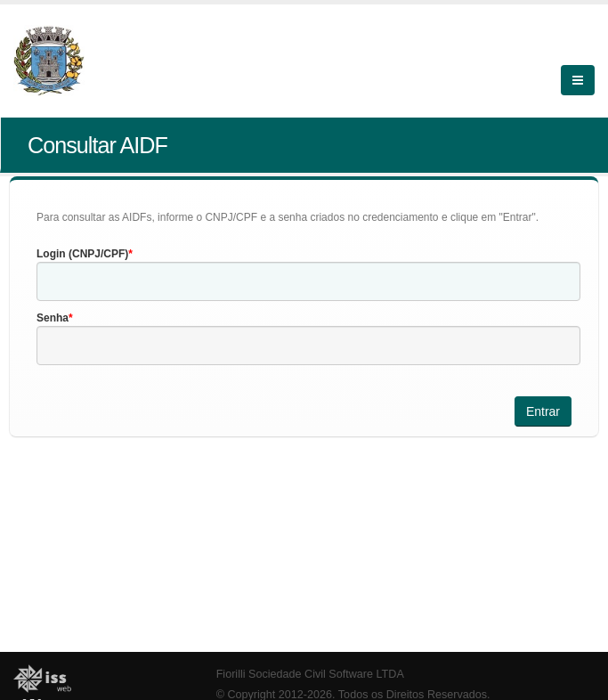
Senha (53, 318)
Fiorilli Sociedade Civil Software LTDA (310, 674)
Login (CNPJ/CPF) (82, 254)
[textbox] (308, 281)
